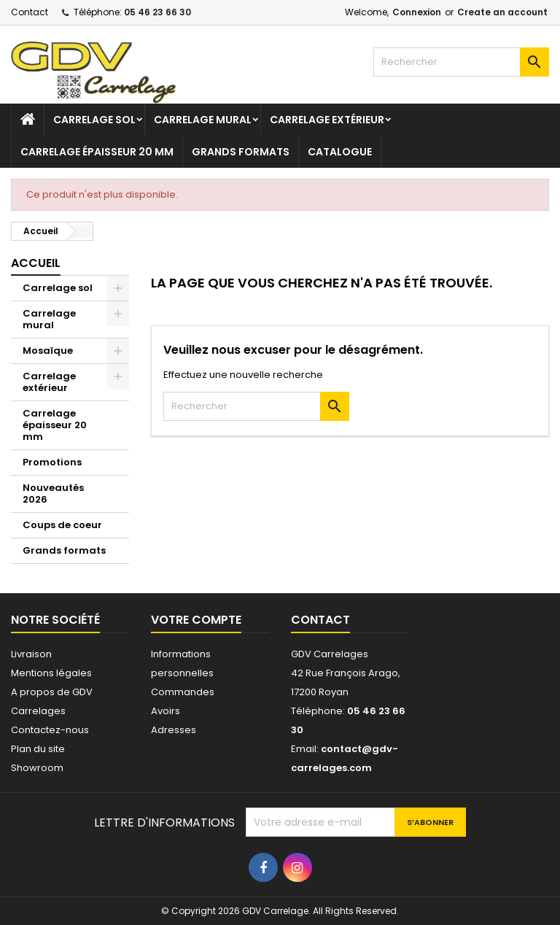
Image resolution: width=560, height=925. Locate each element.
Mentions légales (51, 673)
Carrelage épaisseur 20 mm (97, 152)
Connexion (417, 12)
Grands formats (241, 152)
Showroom (37, 768)
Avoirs (166, 711)
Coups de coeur (62, 525)
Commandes (183, 692)
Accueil (36, 263)
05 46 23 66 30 (157, 12)
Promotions (52, 462)
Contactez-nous (50, 730)
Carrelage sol (94, 120)
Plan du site (38, 749)
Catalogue (340, 152)
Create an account (502, 12)
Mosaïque (48, 351)
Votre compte (196, 620)
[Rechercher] (461, 62)
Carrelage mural (203, 120)
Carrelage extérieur (327, 120)
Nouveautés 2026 (53, 494)
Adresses (174, 730)
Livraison (31, 654)
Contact (30, 12)
